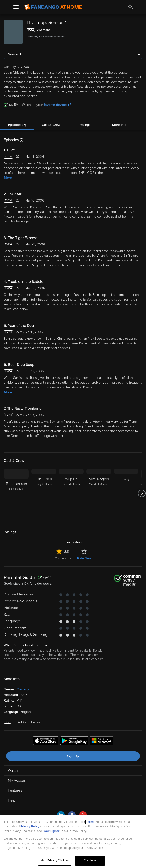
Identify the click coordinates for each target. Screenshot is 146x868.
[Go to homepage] (53, 7)
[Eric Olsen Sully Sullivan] (44, 493)
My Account (18, 781)
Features (15, 790)
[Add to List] (140, 30)
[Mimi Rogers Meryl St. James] (99, 493)
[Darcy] (126, 493)
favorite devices (58, 105)
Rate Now (84, 558)
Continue (90, 860)
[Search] (131, 7)
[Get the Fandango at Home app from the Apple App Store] (46, 741)
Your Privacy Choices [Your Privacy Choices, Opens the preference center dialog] (55, 860)
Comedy (23, 689)
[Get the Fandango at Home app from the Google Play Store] (74, 741)
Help (12, 800)
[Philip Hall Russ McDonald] (71, 493)
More (8, 178)
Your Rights (51, 831)
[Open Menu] (16, 7)
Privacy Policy (30, 827)
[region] (73, 841)
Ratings (85, 125)
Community (63, 558)
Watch (13, 771)
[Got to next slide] (142, 493)
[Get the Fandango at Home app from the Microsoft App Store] (102, 741)
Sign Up (73, 756)
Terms (90, 822)
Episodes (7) (17, 125)
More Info (119, 125)
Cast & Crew (51, 125)
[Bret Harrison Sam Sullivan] (16, 493)
